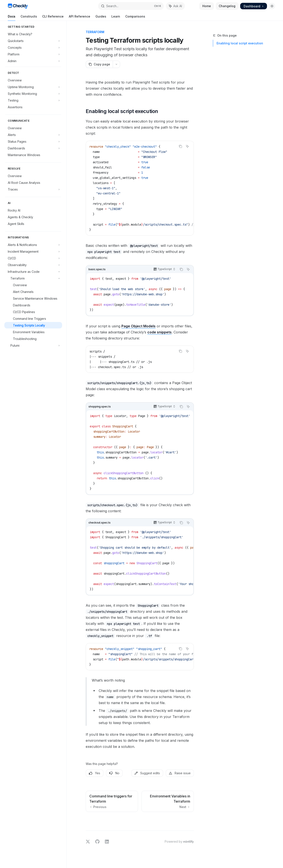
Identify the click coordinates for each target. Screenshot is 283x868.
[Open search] (131, 6)
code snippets (159, 332)
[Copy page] (99, 64)
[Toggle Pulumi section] (33, 345)
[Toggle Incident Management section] (33, 251)
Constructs (29, 18)
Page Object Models (138, 326)
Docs (12, 18)
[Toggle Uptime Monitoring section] (33, 87)
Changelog (227, 6)
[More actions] (116, 64)
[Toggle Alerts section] (33, 135)
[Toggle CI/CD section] (33, 258)
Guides (101, 18)
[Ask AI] (187, 146)
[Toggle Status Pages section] (33, 141)
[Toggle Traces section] (33, 189)
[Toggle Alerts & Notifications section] (33, 245)
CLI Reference (53, 18)
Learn (116, 18)
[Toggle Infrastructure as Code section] (33, 272)
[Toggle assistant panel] (175, 6)
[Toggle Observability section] (33, 265)
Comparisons (135, 18)
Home (207, 6)
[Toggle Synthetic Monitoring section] (33, 94)
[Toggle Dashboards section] (33, 148)
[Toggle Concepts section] (33, 47)
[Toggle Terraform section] (33, 278)
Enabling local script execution (240, 43)
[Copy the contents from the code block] (180, 146)
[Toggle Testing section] (33, 100)
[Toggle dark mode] (272, 6)
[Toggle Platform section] (33, 54)
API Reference (80, 18)
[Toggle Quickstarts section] (33, 41)
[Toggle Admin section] (33, 61)
